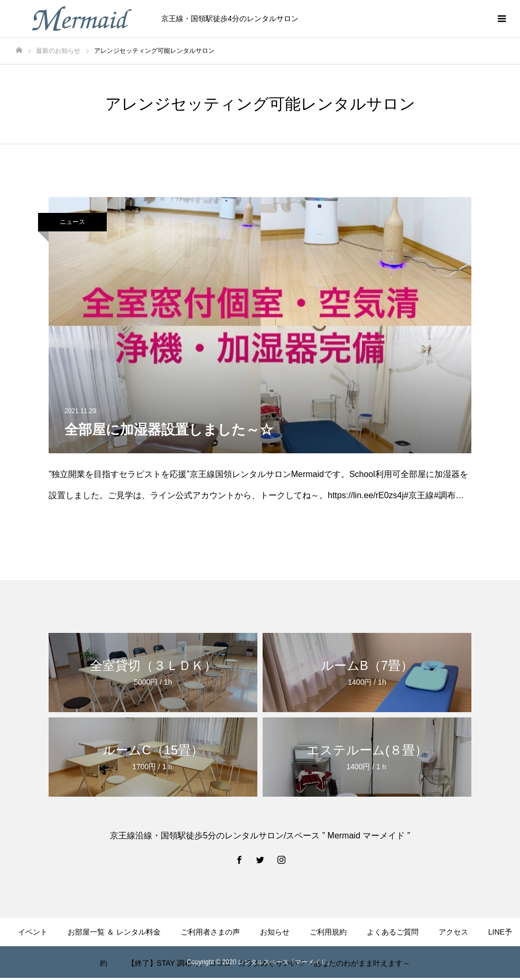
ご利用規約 (328, 932)
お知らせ (275, 932)
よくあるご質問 (393, 932)
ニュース (72, 222)
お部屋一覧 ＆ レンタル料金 (114, 932)
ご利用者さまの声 (210, 932)
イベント (33, 932)
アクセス (453, 932)
